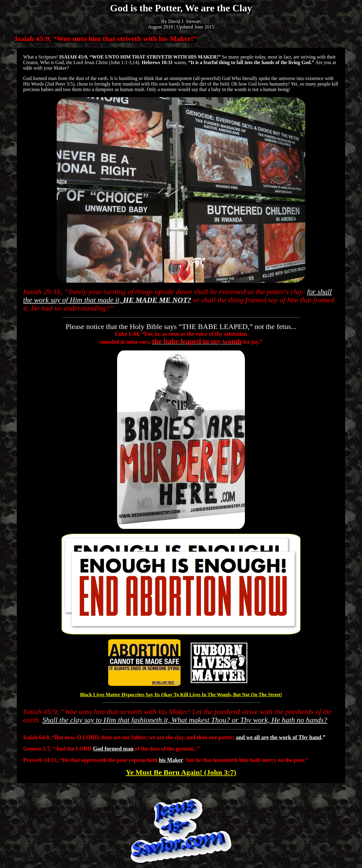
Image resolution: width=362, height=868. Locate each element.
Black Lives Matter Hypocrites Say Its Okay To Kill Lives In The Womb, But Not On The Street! (181, 695)
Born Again (181, 772)
